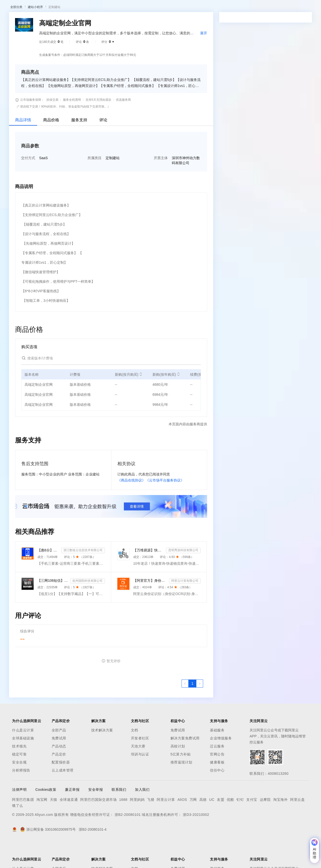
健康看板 (217, 788)
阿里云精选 (97, 21)
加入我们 (142, 816)
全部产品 (59, 756)
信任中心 (217, 796)
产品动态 (59, 772)
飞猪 (151, 826)
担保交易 (52, 126)
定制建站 (54, 33)
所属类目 (95, 184)
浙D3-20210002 (196, 841)
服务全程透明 (72, 126)
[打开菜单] (8, 8)
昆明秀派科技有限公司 (183, 576)
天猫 (54, 826)
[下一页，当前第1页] (200, 710)
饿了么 (18, 832)
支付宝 (252, 826)
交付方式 (28, 184)
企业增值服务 (221, 764)
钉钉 (240, 826)
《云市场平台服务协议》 (165, 506)
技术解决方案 (102, 756)
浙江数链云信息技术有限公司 (83, 576)
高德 (203, 826)
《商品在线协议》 (131, 506)
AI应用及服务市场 (53, 21)
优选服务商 (123, 126)
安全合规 (19, 788)
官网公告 (217, 780)
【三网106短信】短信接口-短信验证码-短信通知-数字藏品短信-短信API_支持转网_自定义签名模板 (53, 607)
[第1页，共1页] (192, 710)
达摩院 (265, 826)
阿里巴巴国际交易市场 (98, 826)
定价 (138, 8)
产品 (65, 8)
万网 (193, 826)
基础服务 (217, 756)
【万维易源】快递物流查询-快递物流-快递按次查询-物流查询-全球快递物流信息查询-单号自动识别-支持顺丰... (149, 576)
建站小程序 (35, 33)
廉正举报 (72, 816)
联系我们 (119, 816)
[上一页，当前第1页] (185, 710)
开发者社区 (140, 764)
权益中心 (122, 8)
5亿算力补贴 (181, 780)
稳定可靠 (19, 780)
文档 (135, 756)
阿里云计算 (166, 826)
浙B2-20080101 (128, 841)
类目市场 (77, 21)
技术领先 (19, 772)
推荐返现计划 (181, 788)
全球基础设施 (23, 764)
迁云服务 (217, 772)
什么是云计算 (23, 756)
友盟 (221, 826)
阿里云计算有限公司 (185, 607)
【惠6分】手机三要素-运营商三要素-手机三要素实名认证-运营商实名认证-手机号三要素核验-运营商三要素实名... (48, 576)
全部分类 (16, 33)
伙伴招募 (136, 21)
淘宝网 (42, 826)
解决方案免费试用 (185, 764)
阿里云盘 (297, 826)
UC (212, 826)
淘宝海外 (280, 826)
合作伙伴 (169, 8)
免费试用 (59, 764)
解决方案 (81, 8)
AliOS (182, 826)
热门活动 (117, 21)
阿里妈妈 (137, 826)
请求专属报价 (290, 145)
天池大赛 (138, 772)
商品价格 (51, 146)
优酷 (230, 826)
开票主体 (161, 184)
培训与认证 (140, 780)
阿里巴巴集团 (23, 826)
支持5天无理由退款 (98, 126)
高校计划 (178, 772)
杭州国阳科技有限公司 (88, 607)
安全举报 (96, 816)
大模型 (51, 8)
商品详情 (23, 146)
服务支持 (79, 146)
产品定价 (59, 780)
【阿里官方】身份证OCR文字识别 (150, 607)
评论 (103, 146)
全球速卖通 (69, 826)
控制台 (280, 8)
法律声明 (19, 816)
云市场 (152, 8)
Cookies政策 (46, 816)
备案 (268, 8)
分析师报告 (21, 796)
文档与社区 (102, 8)
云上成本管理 (63, 796)
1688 (123, 826)
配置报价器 (61, 788)
